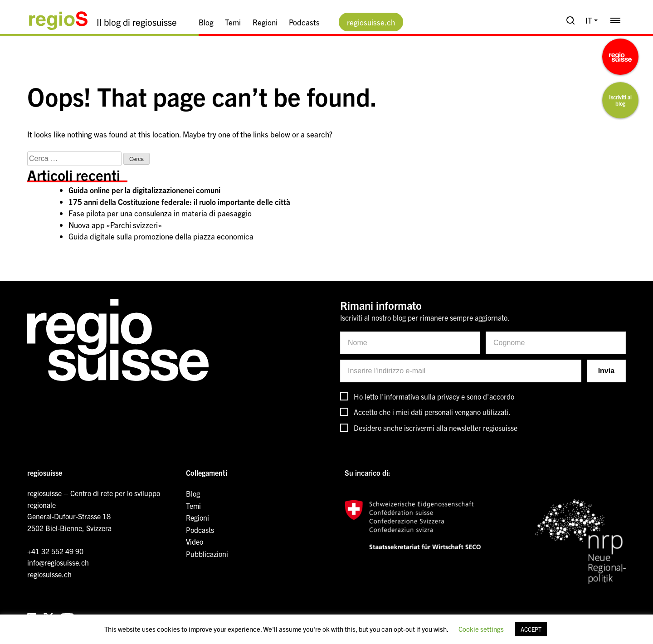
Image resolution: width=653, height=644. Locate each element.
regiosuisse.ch (371, 22)
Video (195, 542)
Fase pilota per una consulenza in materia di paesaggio (160, 213)
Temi (233, 22)
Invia (606, 371)
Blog (206, 22)
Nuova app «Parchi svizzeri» (115, 225)
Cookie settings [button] (481, 629)
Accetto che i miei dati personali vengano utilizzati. (432, 412)
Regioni (265, 22)
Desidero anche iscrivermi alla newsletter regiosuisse (436, 428)
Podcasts (304, 22)
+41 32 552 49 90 (55, 551)
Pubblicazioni (207, 554)
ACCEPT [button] (531, 629)
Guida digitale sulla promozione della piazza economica (161, 236)
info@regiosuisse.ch (58, 562)
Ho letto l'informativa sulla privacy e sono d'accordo (434, 396)
